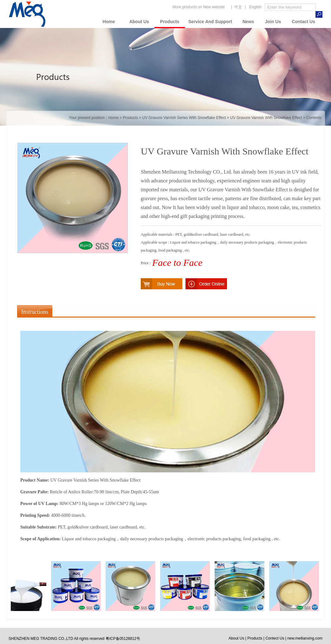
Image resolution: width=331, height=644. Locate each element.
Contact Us (303, 22)
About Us (139, 22)
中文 (238, 7)
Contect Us (275, 638)
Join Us (273, 22)
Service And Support (210, 22)
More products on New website (199, 7)
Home (109, 22)
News (248, 22)
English (255, 7)
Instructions (35, 312)
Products (170, 22)
